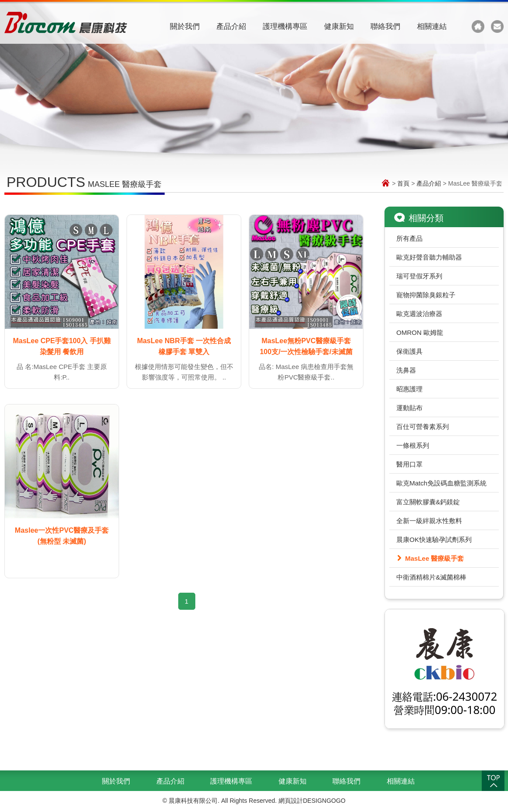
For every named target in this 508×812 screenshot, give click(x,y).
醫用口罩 (409, 464)
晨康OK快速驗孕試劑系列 (434, 540)
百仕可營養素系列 (423, 427)
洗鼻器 (406, 370)
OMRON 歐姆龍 (420, 332)
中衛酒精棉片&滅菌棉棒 (431, 577)
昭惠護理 (409, 389)
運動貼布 (409, 408)
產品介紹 (231, 26)
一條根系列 (413, 445)
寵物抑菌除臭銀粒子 (426, 295)
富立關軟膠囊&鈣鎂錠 (428, 502)
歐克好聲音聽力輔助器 (429, 257)
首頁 (403, 183)
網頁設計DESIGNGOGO (312, 801)
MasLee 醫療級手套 (434, 558)
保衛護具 (409, 351)
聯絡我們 (385, 26)
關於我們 (185, 26)
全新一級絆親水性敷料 (429, 521)
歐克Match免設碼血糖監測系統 (441, 483)
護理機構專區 (285, 26)
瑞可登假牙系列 (419, 276)
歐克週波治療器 (419, 314)
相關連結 (432, 26)
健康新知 (339, 26)
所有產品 (409, 238)
